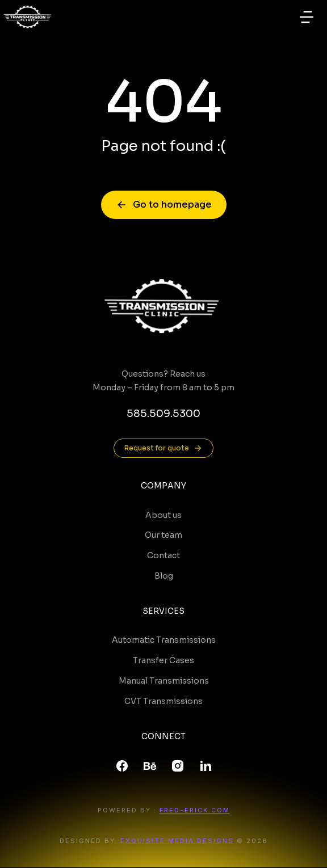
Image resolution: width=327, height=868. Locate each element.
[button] (307, 17)
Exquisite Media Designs (177, 841)
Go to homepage (164, 205)
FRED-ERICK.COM (195, 810)
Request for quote (163, 448)
